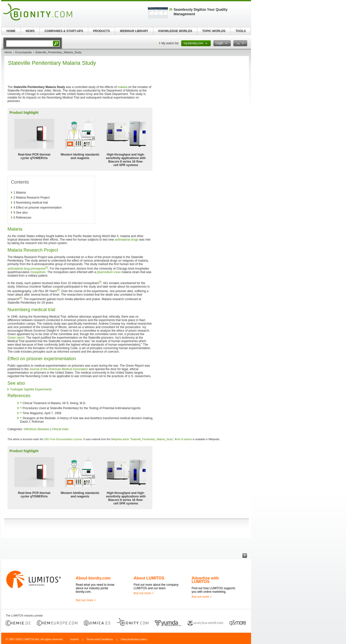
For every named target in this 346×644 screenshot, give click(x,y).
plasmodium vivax (109, 272)
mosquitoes (38, 272)
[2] (100, 282)
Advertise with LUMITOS (205, 580)
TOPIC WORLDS (214, 31)
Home (8, 52)
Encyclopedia (23, 52)
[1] (47, 267)
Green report (16, 338)
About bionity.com (93, 578)
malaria (123, 87)
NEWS (30, 31)
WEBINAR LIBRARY (134, 31)
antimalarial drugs (127, 240)
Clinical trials (60, 429)
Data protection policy (134, 639)
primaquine (38, 269)
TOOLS (240, 31)
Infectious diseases (36, 429)
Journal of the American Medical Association (59, 369)
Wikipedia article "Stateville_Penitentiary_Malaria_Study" (142, 439)
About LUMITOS (149, 578)
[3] (58, 290)
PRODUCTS (101, 31)
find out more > (86, 600)
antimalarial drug (19, 269)
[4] (21, 298)
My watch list (170, 43)
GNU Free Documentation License (63, 439)
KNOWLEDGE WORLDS (175, 31)
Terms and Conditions (100, 639)
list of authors (184, 439)
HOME (11, 31)
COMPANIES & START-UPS (64, 31)
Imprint (74, 639)
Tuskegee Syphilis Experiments (31, 389)
